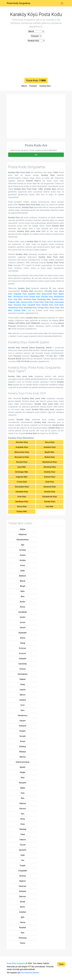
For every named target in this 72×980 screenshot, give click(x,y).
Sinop (23, 819)
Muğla (23, 772)
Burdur (23, 602)
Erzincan (23, 648)
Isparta (23, 690)
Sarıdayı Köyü (43, 308)
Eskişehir (23, 659)
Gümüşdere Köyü (22, 487)
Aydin (23, 571)
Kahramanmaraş (23, 762)
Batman (23, 896)
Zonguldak (23, 871)
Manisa (23, 757)
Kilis (23, 933)
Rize (23, 798)
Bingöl (23, 586)
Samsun (23, 809)
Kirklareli (23, 726)
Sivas (23, 824)
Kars (23, 710)
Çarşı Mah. (18, 299)
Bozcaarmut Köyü (21, 297)
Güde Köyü (49, 302)
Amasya (23, 550)
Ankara (23, 555)
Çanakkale (23, 612)
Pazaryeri (33, 86)
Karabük (23, 928)
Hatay (23, 684)
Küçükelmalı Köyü (15, 308)
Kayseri (23, 721)
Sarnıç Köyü (55, 308)
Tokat (23, 834)
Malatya (23, 752)
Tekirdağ (23, 829)
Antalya (23, 560)
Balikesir (23, 576)
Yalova (23, 922)
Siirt (23, 814)
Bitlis (23, 591)
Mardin (23, 767)
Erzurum (23, 653)
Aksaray (23, 876)
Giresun (23, 669)
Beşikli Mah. (50, 452)
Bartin (23, 907)
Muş (23, 778)
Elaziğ (23, 643)
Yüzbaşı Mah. (20, 310)
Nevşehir (23, 783)
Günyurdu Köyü (20, 305)
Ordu (23, 793)
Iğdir (23, 917)
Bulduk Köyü (35, 297)
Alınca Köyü (50, 442)
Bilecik (24, 86)
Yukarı (61, 964)
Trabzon (23, 840)
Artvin (23, 565)
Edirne (23, 638)
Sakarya (23, 803)
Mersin (23, 695)
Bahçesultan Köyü (49, 294)
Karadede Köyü (34, 305)
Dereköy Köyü (58, 299)
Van (23, 860)
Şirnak (23, 902)
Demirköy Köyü (30, 299)
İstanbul (23, 700)
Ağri (23, 545)
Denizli (23, 628)
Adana (23, 529)
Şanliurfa (23, 850)
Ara (36, 155)
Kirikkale (23, 891)
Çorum (23, 622)
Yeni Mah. (50, 506)
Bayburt (23, 881)
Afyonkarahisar (23, 540)
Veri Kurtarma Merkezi (30, 973)
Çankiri (23, 617)
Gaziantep (23, 664)
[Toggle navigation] (62, 3)
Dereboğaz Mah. (44, 299)
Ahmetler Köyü (51, 291)
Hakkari (23, 679)
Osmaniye (23, 938)
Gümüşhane (23, 674)
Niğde (23, 788)
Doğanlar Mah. (14, 302)
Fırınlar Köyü (39, 302)
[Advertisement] (36, 60)
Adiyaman (23, 534)
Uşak (23, 855)
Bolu (23, 596)
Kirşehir (23, 731)
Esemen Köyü (27, 302)
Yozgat (23, 865)
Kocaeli (23, 736)
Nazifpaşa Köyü (30, 308)
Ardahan (23, 912)
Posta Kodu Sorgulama (18, 3)
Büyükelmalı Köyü (50, 462)
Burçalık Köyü (47, 297)
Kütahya (23, 746)
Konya (23, 741)
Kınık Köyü (59, 305)
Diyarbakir (23, 633)
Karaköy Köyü (45, 86)
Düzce (23, 943)
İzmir (23, 705)
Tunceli (23, 845)
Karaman (23, 886)
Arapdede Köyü (20, 294)
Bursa (23, 607)
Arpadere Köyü (34, 294)
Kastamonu (23, 715)
